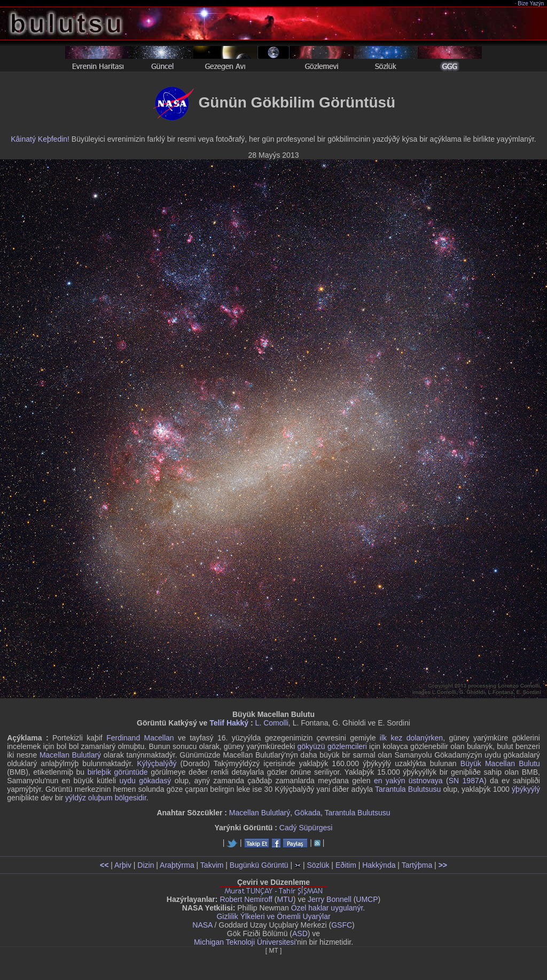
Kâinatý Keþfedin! (40, 139)
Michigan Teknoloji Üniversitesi (245, 942)
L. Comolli (272, 723)
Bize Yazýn (531, 3)
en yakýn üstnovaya (408, 781)
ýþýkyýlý (526, 789)
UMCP (367, 899)
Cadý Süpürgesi (306, 828)
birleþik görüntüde (118, 772)
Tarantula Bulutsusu (408, 789)
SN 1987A (466, 781)
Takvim (212, 865)
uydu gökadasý (146, 781)
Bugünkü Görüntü (259, 865)
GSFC (342, 925)
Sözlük (318, 865)
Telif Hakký (229, 723)
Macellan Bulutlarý (70, 755)
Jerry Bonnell (330, 899)
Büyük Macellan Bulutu (500, 763)
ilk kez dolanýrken (411, 738)
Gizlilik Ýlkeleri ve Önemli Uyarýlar (273, 916)
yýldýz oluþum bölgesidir (106, 798)
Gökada (307, 813)
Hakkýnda (379, 865)
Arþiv (123, 865)
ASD (300, 933)
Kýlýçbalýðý (157, 763)
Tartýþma (417, 865)
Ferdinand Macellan (140, 738)
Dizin (146, 865)
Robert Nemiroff (246, 899)
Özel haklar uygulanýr (327, 908)
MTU (285, 899)
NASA (202, 925)
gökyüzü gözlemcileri (332, 746)
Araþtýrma (177, 865)
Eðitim (346, 865)
